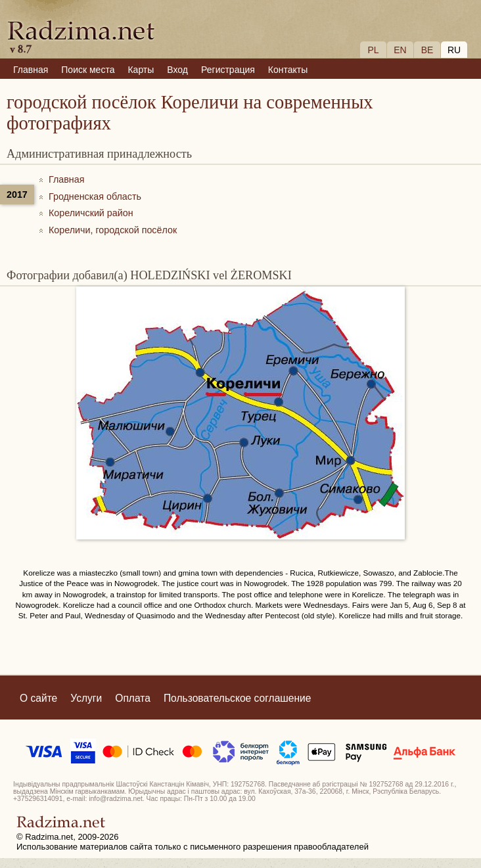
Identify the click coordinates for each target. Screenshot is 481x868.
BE (427, 50)
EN (400, 50)
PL (373, 50)
